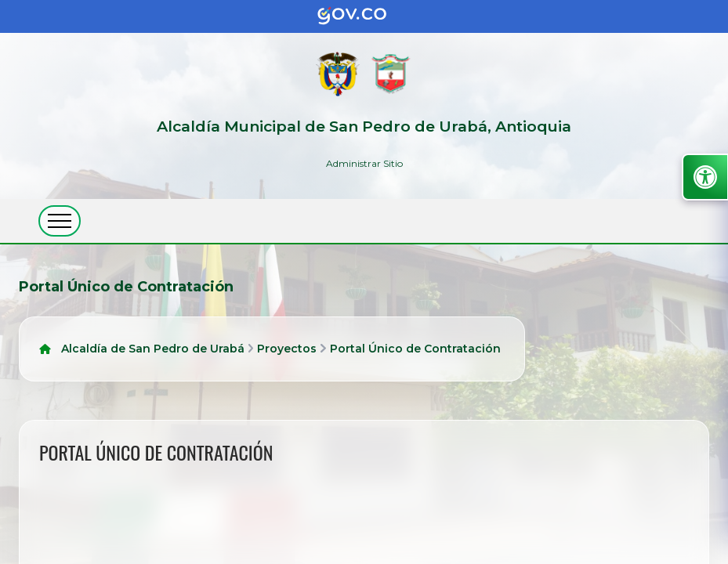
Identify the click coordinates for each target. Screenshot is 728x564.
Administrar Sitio (364, 163)
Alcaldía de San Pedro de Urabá (153, 349)
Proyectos (287, 349)
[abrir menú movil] (60, 221)
